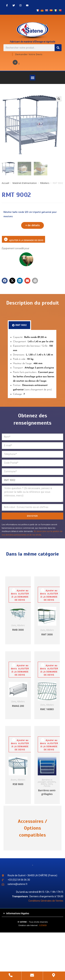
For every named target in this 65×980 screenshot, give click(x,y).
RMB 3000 (18, 630)
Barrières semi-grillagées (47, 792)
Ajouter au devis (20, 591)
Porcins (47, 786)
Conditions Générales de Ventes (46, 901)
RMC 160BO (47, 709)
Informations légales (18, 913)
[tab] (19, 325)
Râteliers (45, 183)
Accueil (5, 183)
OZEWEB (43, 925)
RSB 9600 (18, 784)
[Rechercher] (58, 48)
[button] (32, 78)
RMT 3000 (47, 634)
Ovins (14, 625)
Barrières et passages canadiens (47, 781)
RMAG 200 (18, 706)
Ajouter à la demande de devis (6, 239)
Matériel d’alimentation (25, 183)
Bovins (14, 780)
